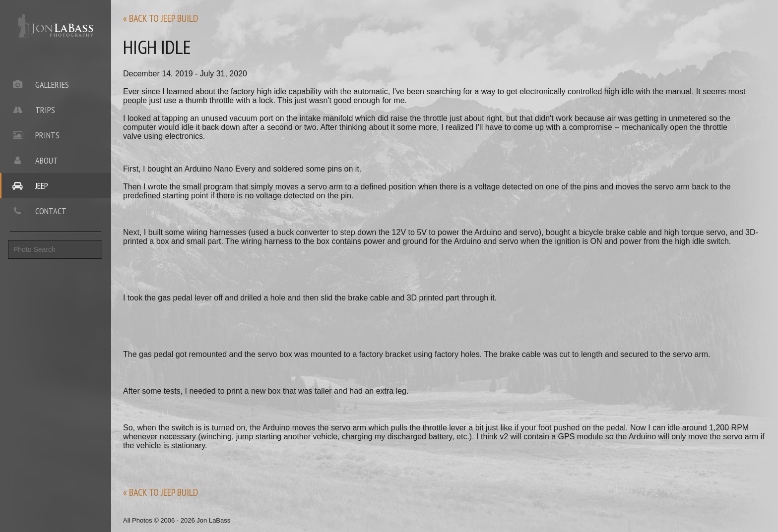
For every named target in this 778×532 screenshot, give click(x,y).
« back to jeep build (161, 18)
